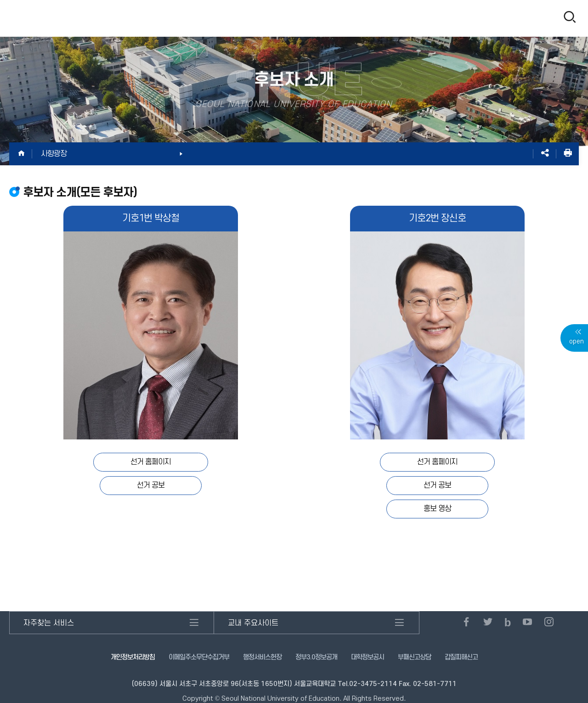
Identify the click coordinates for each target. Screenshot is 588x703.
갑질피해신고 (461, 657)
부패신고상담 (414, 657)
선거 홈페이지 (151, 462)
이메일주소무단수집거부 (199, 657)
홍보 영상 (437, 509)
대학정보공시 (367, 657)
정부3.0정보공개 (316, 657)
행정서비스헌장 (262, 657)
